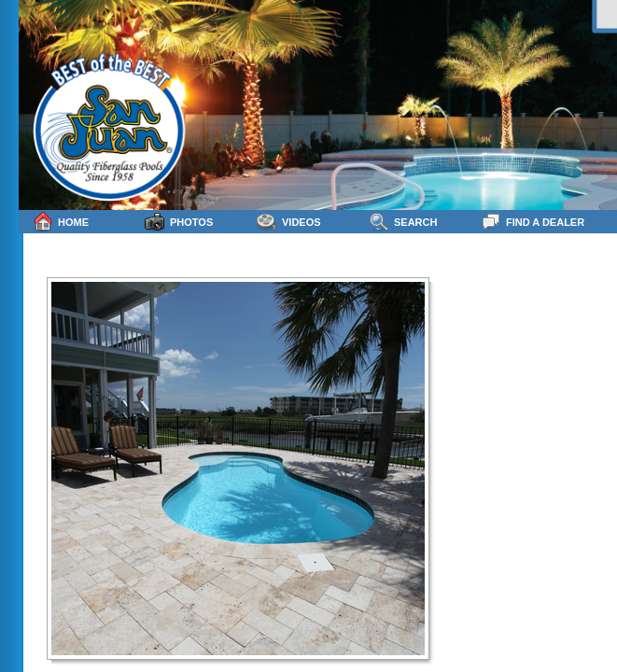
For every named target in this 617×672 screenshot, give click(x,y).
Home (61, 222)
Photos (179, 222)
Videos (289, 222)
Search (403, 222)
